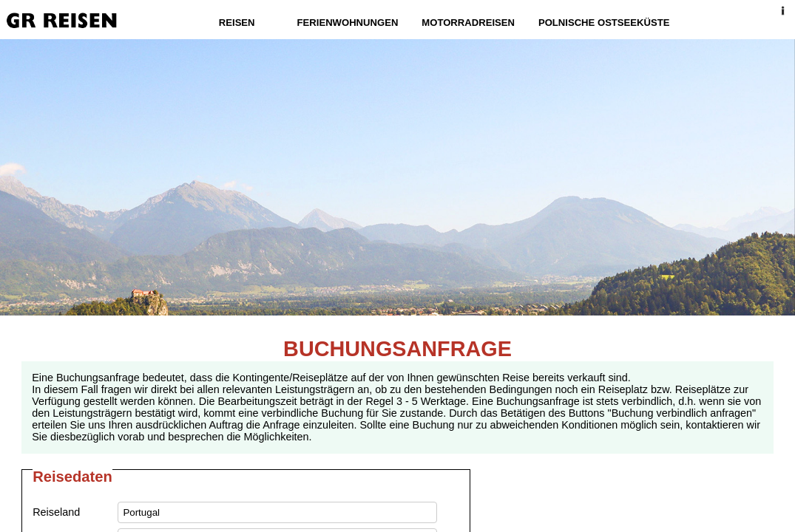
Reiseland (56, 512)
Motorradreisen (468, 23)
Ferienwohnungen (348, 23)
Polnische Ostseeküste (604, 23)
